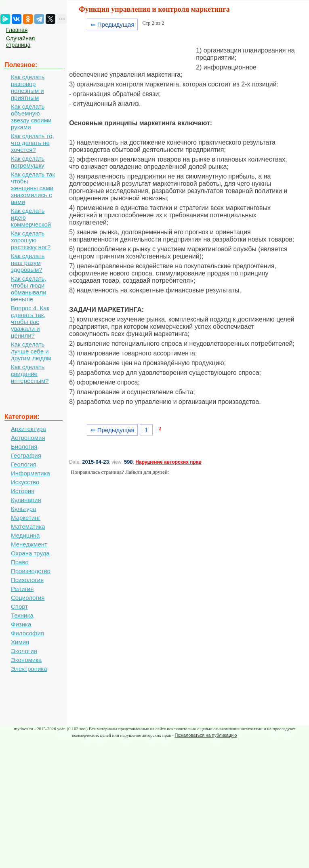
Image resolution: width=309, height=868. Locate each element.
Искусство (25, 482)
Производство (31, 571)
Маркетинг (26, 518)
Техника (22, 615)
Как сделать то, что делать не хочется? (33, 143)
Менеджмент (29, 544)
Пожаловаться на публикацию (206, 735)
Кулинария (26, 500)
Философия (27, 633)
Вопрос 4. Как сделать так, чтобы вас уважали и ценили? (30, 322)
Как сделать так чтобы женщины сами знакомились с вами (33, 188)
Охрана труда (30, 553)
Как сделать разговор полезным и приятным (28, 87)
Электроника (29, 669)
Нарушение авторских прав (168, 462)
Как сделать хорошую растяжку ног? (31, 240)
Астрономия (28, 438)
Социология (28, 598)
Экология (24, 651)
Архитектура (28, 429)
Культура (23, 509)
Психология (27, 580)
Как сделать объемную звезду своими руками (31, 117)
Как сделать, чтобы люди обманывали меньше (29, 289)
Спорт (19, 606)
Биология (24, 447)
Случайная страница (20, 42)
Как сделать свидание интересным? (30, 374)
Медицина (25, 535)
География (26, 455)
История (23, 491)
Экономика (26, 660)
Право (20, 562)
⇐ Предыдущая (112, 24)
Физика (21, 624)
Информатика (30, 473)
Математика (28, 526)
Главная (17, 30)
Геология (24, 464)
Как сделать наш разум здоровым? (28, 263)
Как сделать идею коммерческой (31, 218)
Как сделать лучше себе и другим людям (31, 351)
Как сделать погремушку (28, 162)
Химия (20, 642)
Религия (22, 589)
